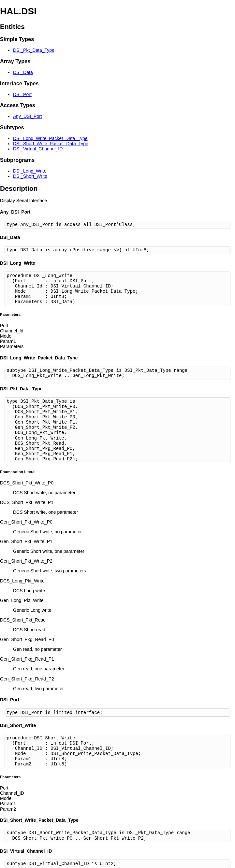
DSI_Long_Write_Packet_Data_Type (50, 138)
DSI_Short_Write (30, 176)
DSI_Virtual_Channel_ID (38, 149)
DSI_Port (22, 94)
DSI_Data (23, 72)
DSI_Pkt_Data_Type (34, 50)
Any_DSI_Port (28, 116)
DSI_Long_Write (30, 171)
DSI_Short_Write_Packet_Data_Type (51, 144)
